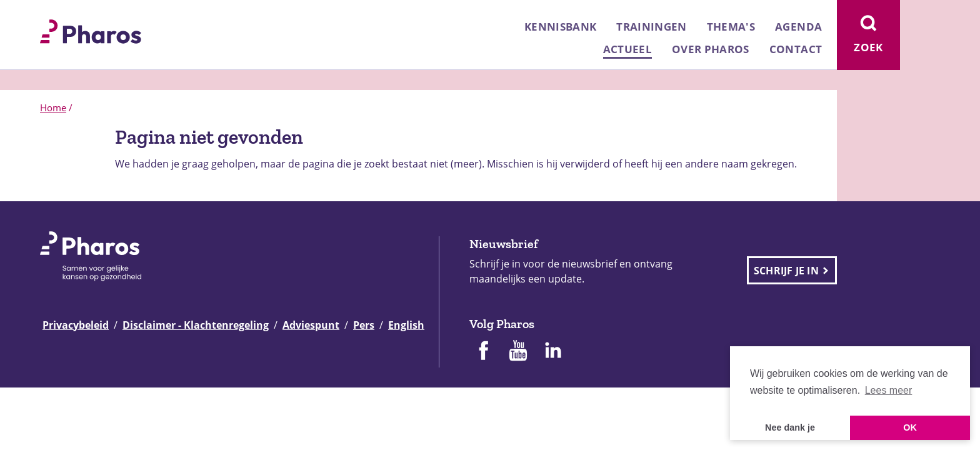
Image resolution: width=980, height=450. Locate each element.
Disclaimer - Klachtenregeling (196, 325)
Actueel (627, 49)
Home (53, 107)
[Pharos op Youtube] (518, 352)
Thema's (731, 27)
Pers (364, 325)
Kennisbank (560, 27)
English (406, 325)
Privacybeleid (76, 325)
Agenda (798, 27)
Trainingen (651, 27)
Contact (796, 49)
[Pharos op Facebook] (483, 352)
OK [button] (910, 427)
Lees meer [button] (889, 390)
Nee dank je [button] (790, 427)
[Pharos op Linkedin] (553, 352)
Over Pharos (711, 49)
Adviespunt (311, 325)
